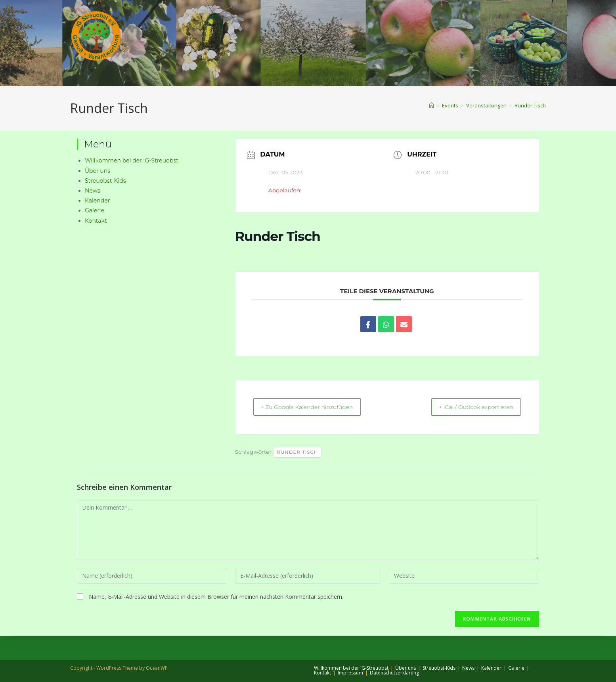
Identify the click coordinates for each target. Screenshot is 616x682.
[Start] (431, 105)
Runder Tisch (530, 105)
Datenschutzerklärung (394, 673)
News (93, 191)
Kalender (97, 201)
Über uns (98, 171)
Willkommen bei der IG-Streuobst (132, 160)
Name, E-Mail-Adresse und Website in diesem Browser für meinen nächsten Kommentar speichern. (216, 597)
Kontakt (96, 221)
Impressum (350, 673)
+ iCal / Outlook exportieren (470, 408)
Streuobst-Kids (105, 181)
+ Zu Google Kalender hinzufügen (314, 408)
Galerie (95, 210)
